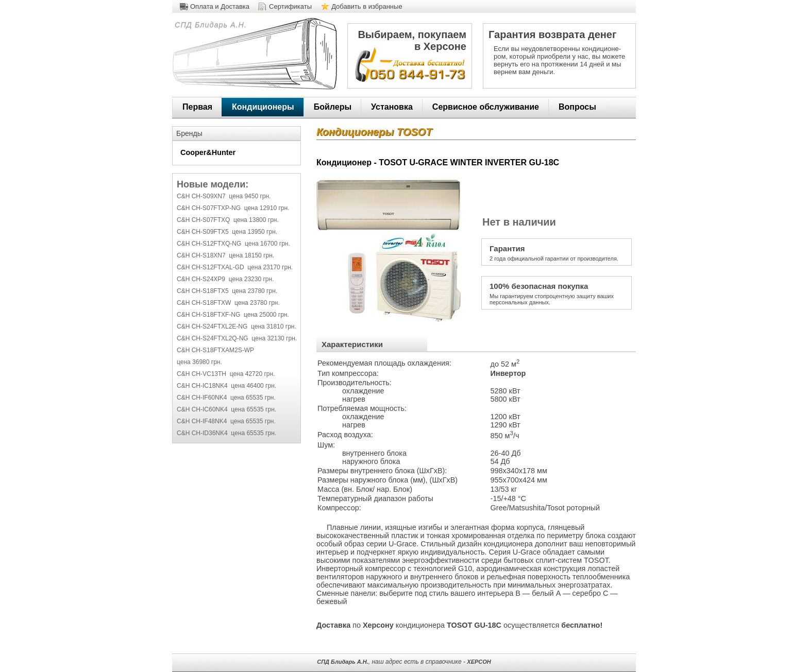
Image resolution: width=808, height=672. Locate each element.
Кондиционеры (263, 107)
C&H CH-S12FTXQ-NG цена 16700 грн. (233, 244)
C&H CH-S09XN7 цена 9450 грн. (224, 196)
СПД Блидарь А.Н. (209, 25)
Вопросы (577, 107)
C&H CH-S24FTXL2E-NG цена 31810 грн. (237, 326)
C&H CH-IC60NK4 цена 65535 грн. (226, 409)
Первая (197, 107)
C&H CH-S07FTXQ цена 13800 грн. (228, 220)
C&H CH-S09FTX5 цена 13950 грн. (227, 232)
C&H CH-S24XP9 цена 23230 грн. (225, 279)
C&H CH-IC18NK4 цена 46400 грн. (226, 386)
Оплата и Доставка (220, 6)
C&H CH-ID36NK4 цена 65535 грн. (226, 433)
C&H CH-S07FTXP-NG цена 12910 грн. (233, 208)
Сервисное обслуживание (486, 107)
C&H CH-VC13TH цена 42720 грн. (226, 374)
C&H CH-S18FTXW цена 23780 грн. (228, 303)
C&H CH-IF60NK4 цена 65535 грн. (226, 398)
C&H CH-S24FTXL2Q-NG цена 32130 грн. (237, 338)
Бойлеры (333, 107)
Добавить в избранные (367, 6)
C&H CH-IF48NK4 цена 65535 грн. (226, 421)
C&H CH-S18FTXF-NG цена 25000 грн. (233, 315)
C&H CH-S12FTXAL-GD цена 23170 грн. (235, 267)
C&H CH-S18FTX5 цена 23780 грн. (227, 291)
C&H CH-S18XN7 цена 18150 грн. (225, 255)
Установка (392, 107)
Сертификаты (290, 6)
